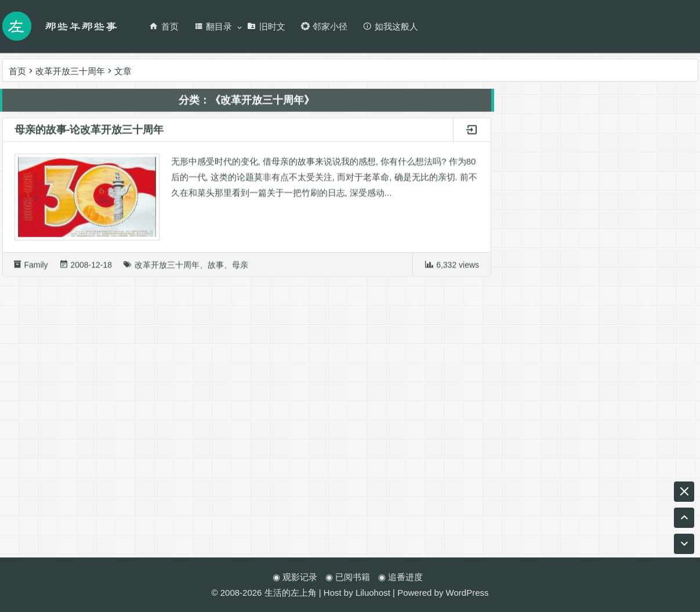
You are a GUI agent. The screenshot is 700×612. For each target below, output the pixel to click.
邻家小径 (324, 26)
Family (36, 267)
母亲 (240, 267)
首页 (164, 26)
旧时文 (266, 26)
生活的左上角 (291, 593)
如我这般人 (390, 26)
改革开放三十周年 (167, 267)
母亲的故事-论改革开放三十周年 (89, 132)
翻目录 (213, 26)
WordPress (467, 593)
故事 (216, 267)
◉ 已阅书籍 (348, 577)
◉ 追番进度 (400, 577)
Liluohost (373, 593)
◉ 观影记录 (295, 577)
